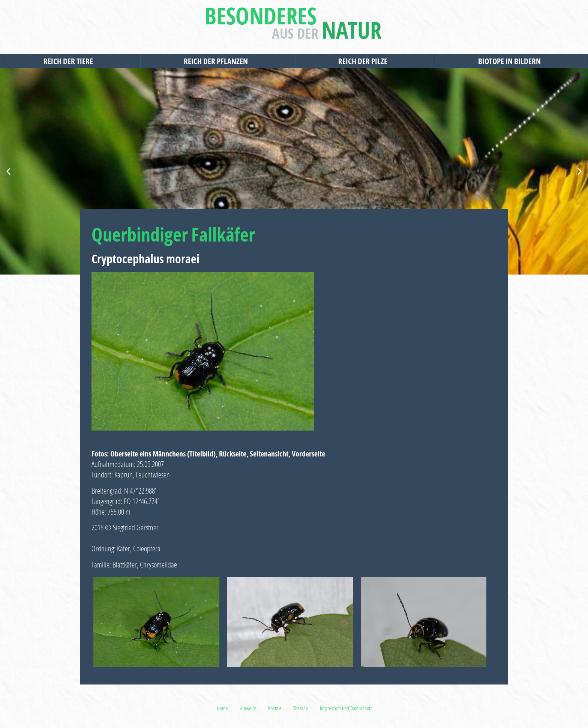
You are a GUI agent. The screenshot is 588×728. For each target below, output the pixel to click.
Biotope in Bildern (511, 61)
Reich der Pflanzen (218, 61)
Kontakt (275, 708)
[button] (8, 172)
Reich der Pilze (365, 61)
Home (222, 708)
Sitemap (301, 708)
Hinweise (248, 708)
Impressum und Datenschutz (346, 708)
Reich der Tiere (70, 61)
